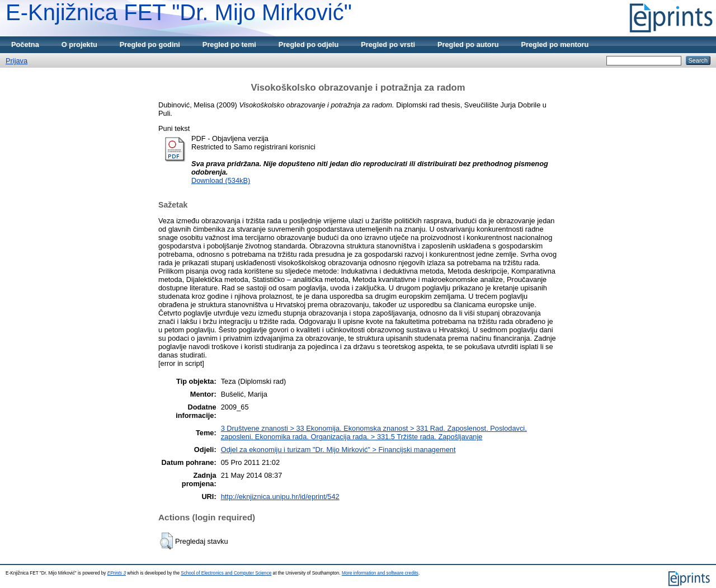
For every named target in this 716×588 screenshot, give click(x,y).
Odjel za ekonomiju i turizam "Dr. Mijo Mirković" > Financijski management (338, 450)
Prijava (17, 61)
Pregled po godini (150, 44)
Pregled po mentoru (555, 44)
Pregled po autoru (468, 44)
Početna (25, 44)
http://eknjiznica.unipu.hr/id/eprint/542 (280, 497)
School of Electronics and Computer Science (226, 573)
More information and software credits (380, 573)
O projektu (79, 44)
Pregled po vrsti (388, 44)
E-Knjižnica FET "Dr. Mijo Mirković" (179, 12)
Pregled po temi (229, 44)
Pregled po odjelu (308, 44)
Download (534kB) (221, 180)
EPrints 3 (117, 573)
